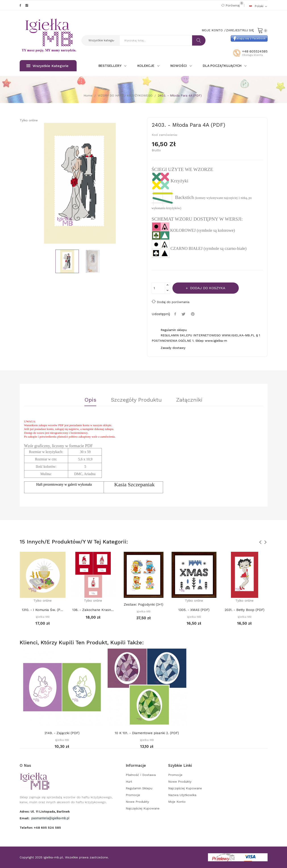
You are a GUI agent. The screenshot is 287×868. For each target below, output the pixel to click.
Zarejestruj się (240, 30)
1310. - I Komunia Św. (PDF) (43, 610)
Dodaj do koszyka (207, 288)
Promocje (133, 795)
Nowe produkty (137, 802)
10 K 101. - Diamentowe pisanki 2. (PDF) (147, 733)
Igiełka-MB (43, 617)
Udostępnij (176, 314)
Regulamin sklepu (139, 788)
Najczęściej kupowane (143, 808)
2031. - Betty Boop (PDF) (245, 610)
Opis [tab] (90, 400)
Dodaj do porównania (171, 302)
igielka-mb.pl (53, 857)
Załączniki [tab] (189, 400)
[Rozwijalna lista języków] (258, 6)
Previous (16, 184)
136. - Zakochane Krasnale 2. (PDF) (93, 610)
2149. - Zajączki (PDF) (62, 733)
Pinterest (193, 314)
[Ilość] (158, 288)
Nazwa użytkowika (182, 795)
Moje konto (177, 802)
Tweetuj (184, 314)
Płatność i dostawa (141, 775)
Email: (25, 818)
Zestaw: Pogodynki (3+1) (143, 605)
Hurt (129, 782)
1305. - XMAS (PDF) (194, 610)
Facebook (20, 5)
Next (144, 184)
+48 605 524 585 (47, 828)
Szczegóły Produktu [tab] (136, 400)
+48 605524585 (255, 51)
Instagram (27, 5)
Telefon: (40, 828)
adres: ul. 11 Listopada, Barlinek (45, 811)
